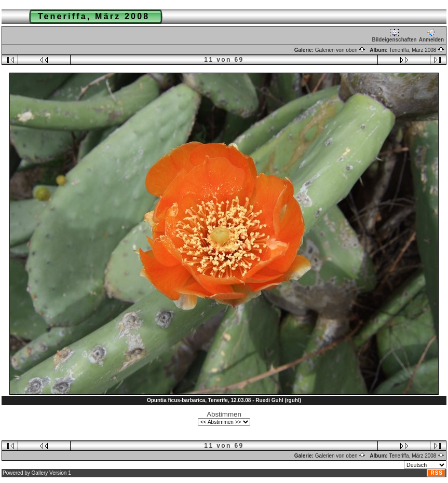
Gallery (40, 473)
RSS (437, 473)
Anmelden (431, 36)
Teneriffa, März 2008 (417, 50)
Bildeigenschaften (395, 36)
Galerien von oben (341, 50)
